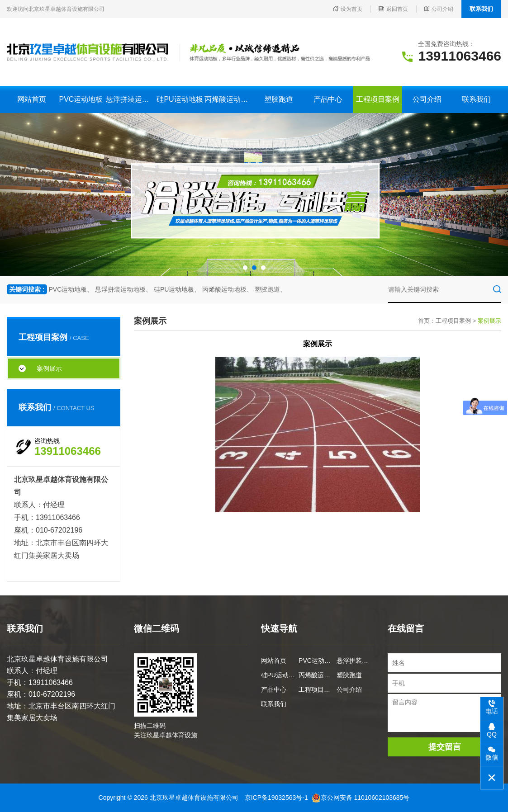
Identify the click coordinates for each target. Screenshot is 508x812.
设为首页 (348, 9)
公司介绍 (439, 9)
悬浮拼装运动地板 (131, 99)
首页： (427, 321)
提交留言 (445, 747)
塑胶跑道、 (271, 289)
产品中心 (328, 99)
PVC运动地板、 (71, 289)
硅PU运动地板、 (177, 289)
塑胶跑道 (279, 99)
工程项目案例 (378, 99)
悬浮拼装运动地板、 (123, 289)
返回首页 (393, 9)
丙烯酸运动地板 (229, 99)
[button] (245, 268)
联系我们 (481, 9)
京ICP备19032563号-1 (276, 798)
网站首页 (32, 99)
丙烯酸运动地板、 (228, 289)
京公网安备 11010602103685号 (361, 798)
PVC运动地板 (81, 99)
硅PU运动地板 (180, 99)
